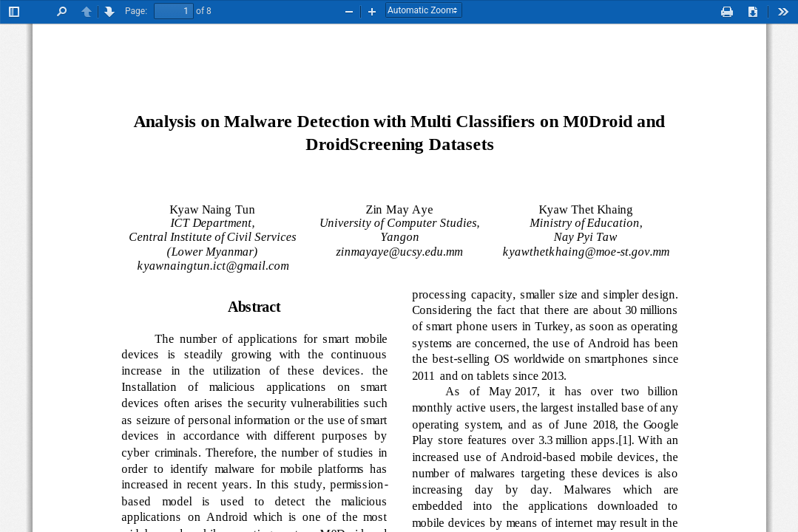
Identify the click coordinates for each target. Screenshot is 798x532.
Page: (136, 11)
